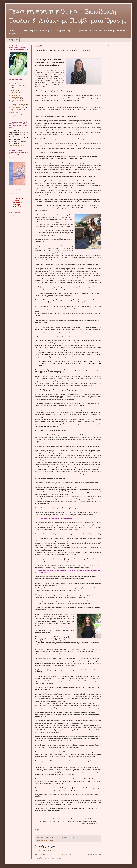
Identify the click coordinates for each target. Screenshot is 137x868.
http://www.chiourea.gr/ (17, 145)
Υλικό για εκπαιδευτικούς (19, 115)
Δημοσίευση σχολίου (44, 850)
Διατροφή (14, 90)
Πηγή (37, 830)
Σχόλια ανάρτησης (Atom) (52, 858)
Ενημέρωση (15, 95)
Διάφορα (14, 93)
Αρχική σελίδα (13, 40)
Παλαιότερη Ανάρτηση (93, 855)
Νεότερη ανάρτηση (42, 855)
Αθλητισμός (15, 83)
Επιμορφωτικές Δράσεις (19, 100)
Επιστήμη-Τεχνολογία (18, 105)
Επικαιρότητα (15, 98)
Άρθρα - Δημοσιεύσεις (47, 840)
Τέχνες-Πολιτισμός (17, 110)
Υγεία (13, 112)
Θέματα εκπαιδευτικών (19, 107)
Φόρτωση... (13, 157)
